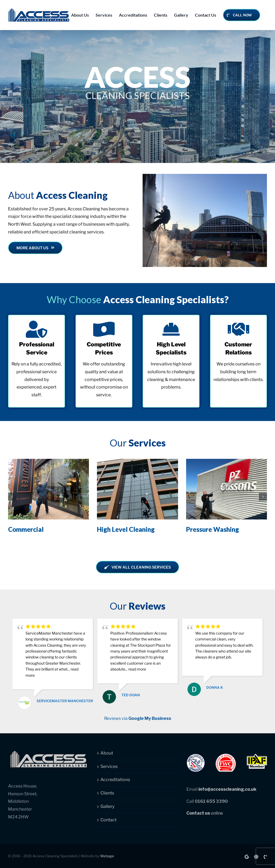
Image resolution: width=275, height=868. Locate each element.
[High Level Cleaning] (137, 461)
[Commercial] (48, 461)
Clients (107, 793)
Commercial (26, 529)
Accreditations (115, 780)
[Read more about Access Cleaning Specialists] (35, 248)
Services (109, 766)
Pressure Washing (213, 529)
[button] (12, 497)
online (205, 813)
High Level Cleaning (126, 529)
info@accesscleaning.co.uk (227, 789)
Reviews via (138, 718)
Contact (108, 820)
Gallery (107, 806)
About (107, 753)
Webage (107, 856)
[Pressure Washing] (227, 461)
